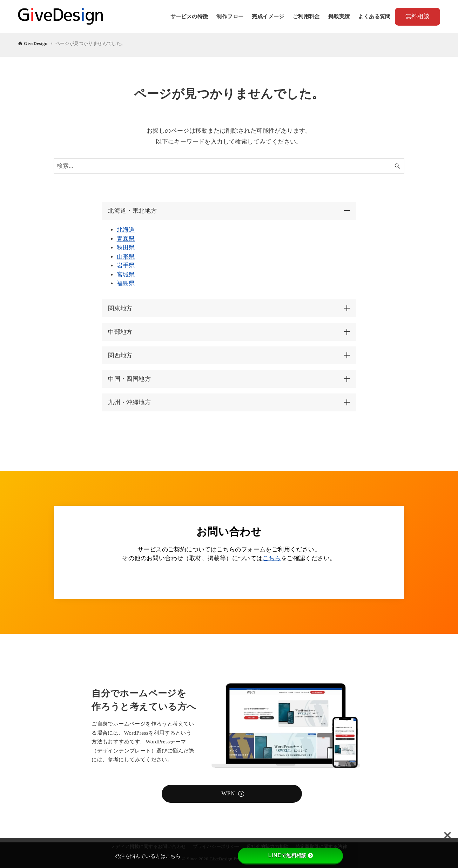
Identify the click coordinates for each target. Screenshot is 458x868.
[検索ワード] (229, 166)
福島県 (126, 283)
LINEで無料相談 (290, 855)
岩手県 (126, 265)
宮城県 (126, 274)
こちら (272, 558)
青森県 (126, 238)
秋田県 (126, 247)
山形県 (126, 256)
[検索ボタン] (397, 166)
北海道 (126, 229)
